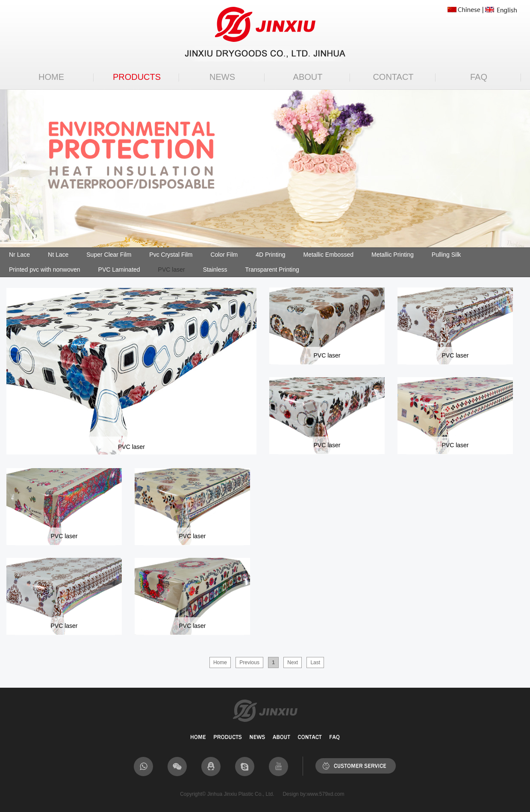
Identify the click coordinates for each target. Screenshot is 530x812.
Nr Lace (19, 255)
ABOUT (308, 77)
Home (220, 662)
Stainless (215, 270)
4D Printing (270, 255)
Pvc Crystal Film (171, 255)
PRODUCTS (137, 77)
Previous (249, 662)
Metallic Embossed (328, 255)
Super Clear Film (109, 255)
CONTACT (393, 77)
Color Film (224, 255)
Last (315, 662)
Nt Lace (58, 255)
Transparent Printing (272, 270)
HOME (51, 77)
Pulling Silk (446, 255)
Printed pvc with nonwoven (45, 270)
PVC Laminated (119, 270)
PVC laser (172, 270)
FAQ (479, 77)
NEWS (222, 77)
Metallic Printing (393, 255)
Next (293, 662)
